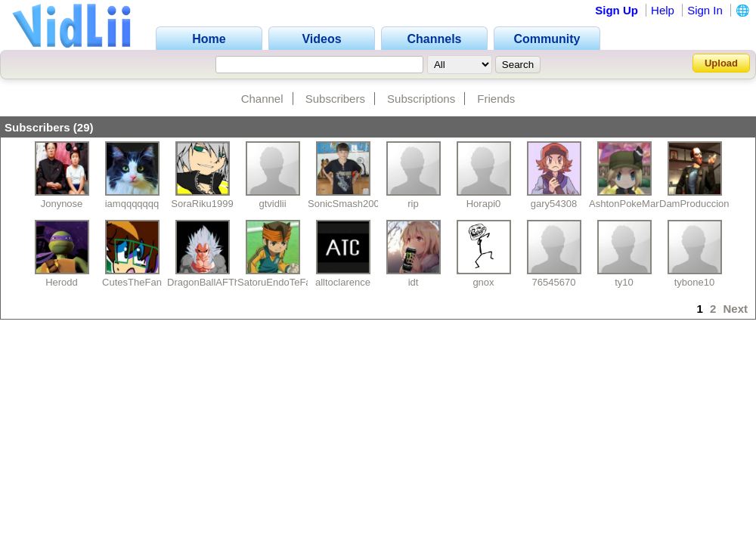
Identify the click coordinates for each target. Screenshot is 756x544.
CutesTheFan (132, 282)
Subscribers (335, 99)
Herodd (62, 282)
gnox (483, 282)
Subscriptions (421, 99)
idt (414, 282)
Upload (721, 63)
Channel (262, 99)
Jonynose (62, 204)
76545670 (554, 282)
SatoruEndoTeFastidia (286, 282)
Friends (496, 99)
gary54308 (554, 204)
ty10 (624, 282)
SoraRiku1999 (202, 204)
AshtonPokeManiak (631, 204)
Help (663, 10)
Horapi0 (484, 204)
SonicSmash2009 (346, 204)
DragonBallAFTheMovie (219, 282)
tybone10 (695, 282)
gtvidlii (272, 204)
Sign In (705, 10)
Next (735, 309)
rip (413, 204)
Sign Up (617, 10)
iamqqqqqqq (132, 204)
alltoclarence (343, 282)
